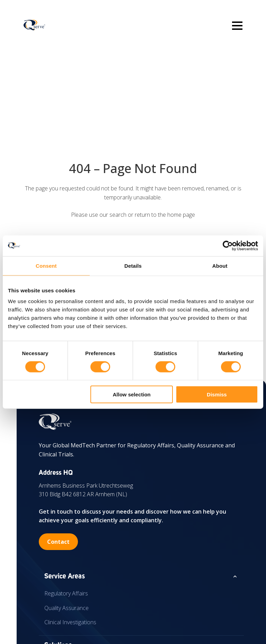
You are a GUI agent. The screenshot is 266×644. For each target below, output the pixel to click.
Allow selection (132, 394)
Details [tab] (133, 265)
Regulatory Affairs (66, 593)
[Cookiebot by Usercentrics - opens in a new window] (228, 246)
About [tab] (220, 265)
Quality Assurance (66, 608)
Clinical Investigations (70, 622)
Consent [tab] (46, 265)
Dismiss (217, 394)
